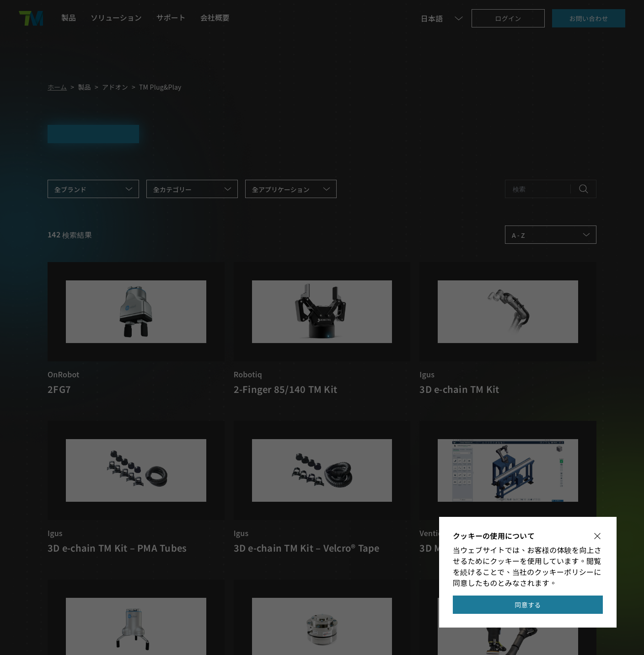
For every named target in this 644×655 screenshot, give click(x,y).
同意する (528, 605)
